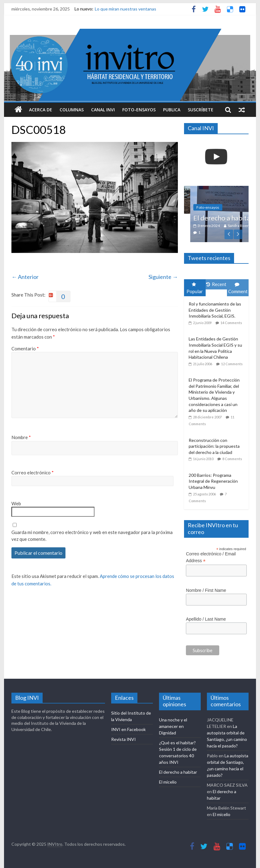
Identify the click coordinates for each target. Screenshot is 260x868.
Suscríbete (201, 110)
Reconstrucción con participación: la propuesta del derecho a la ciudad (214, 446)
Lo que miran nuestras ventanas (126, 9)
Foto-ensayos (139, 110)
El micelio (168, 782)
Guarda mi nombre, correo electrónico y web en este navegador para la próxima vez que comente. (92, 536)
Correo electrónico (33, 472)
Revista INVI (124, 739)
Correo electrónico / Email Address (211, 558)
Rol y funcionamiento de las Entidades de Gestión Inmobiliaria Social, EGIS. (215, 310)
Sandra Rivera (247, 226)
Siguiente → (163, 277)
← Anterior (25, 277)
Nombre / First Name (206, 590)
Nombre (21, 437)
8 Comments (232, 459)
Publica (172, 110)
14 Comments (231, 323)
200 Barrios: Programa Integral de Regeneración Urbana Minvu (213, 481)
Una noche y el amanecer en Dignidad (173, 726)
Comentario (25, 348)
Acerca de (41, 110)
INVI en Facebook (128, 729)
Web (16, 503)
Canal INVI (103, 110)
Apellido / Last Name (206, 619)
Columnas (72, 110)
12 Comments (232, 364)
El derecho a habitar (178, 772)
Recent (216, 284)
